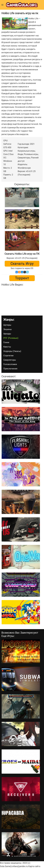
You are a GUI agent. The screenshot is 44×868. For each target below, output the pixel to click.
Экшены (8, 329)
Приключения (10, 369)
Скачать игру (22, 264)
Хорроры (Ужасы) (12, 351)
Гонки (6, 342)
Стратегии (8, 356)
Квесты (7, 347)
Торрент (22, 278)
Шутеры (7, 325)
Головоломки (10, 364)
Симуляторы (10, 360)
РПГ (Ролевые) (11, 338)
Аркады (7, 334)
